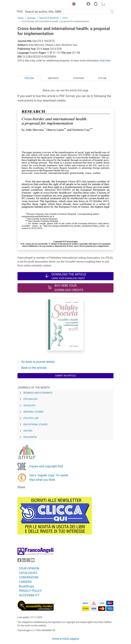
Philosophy (30, 437)
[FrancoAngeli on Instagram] (28, 561)
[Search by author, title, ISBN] (66, 12)
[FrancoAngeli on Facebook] (19, 561)
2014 (65, 18)
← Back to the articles (32, 368)
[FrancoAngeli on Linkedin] (24, 561)
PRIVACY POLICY (30, 591)
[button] (73, 4)
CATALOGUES (28, 573)
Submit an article (65, 376)
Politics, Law (31, 418)
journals (31, 18)
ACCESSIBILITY (29, 595)
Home (20, 18)
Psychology (31, 399)
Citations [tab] (79, 78)
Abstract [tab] (53, 78)
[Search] (112, 12)
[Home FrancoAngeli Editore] (30, 4)
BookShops (27, 586)
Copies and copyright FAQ (46, 466)
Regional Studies (33, 412)
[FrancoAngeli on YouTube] (33, 561)
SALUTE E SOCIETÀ (49, 18)
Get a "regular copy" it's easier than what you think (49, 478)
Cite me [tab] (102, 78)
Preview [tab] (29, 78)
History (28, 431)
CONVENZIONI (29, 577)
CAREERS (25, 582)
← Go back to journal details (36, 362)
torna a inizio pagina (65, 639)
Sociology (29, 405)
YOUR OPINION (29, 568)
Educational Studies (35, 424)
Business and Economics (38, 393)
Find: (20, 11)
